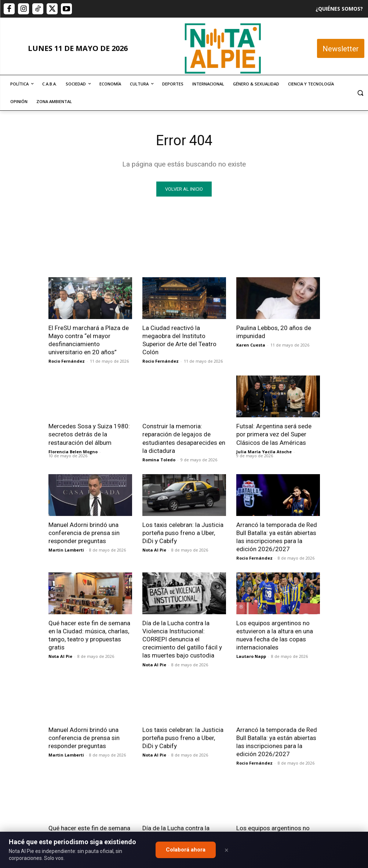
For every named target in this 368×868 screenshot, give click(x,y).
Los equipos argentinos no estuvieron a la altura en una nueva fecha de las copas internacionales (275, 635)
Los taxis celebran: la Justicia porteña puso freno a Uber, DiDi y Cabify (183, 533)
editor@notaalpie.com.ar (176, 830)
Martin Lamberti (66, 550)
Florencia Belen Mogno (73, 452)
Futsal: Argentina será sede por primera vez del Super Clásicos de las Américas (274, 434)
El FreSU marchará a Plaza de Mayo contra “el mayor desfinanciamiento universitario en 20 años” (89, 340)
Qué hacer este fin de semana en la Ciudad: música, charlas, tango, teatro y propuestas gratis (89, 635)
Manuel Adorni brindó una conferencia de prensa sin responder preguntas (84, 533)
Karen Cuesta (251, 345)
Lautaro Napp (251, 656)
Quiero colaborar (331, 737)
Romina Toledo (159, 460)
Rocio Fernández (67, 361)
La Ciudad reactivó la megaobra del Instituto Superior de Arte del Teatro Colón (179, 340)
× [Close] (227, 850)
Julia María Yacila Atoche (264, 452)
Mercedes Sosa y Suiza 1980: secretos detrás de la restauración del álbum (89, 434)
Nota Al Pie (154, 550)
